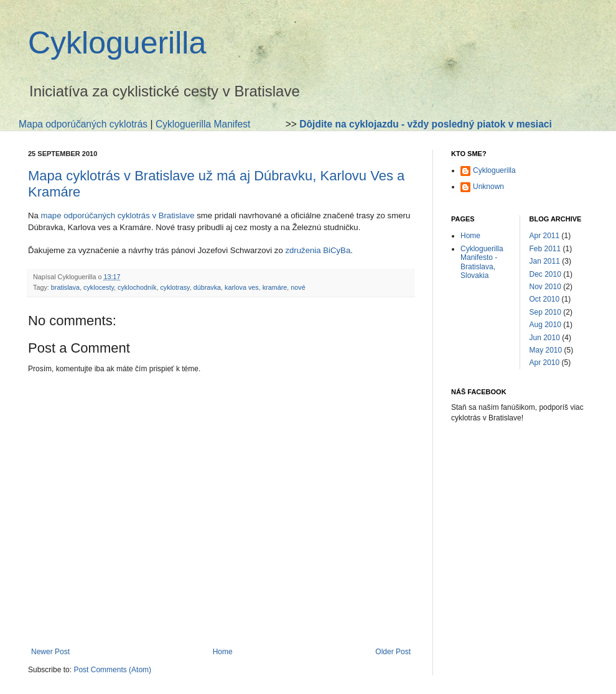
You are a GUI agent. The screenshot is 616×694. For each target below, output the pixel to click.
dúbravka (207, 287)
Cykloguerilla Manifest (203, 124)
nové (298, 287)
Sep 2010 (545, 312)
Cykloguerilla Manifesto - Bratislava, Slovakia (482, 262)
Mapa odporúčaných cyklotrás (83, 124)
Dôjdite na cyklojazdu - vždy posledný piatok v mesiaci (426, 124)
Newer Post (50, 652)
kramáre (275, 287)
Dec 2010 (545, 274)
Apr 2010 (545, 363)
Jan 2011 (545, 261)
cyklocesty (99, 287)
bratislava (65, 287)
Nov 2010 (545, 287)
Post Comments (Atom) (112, 670)
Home (223, 652)
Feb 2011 (545, 249)
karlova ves (242, 287)
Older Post (393, 652)
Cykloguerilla (117, 43)
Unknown (488, 187)
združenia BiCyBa (318, 250)
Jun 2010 (545, 338)
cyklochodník (137, 287)
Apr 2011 (545, 236)
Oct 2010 (545, 299)
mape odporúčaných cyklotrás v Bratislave (118, 215)
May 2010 (546, 350)
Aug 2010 (545, 325)
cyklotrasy (175, 287)
